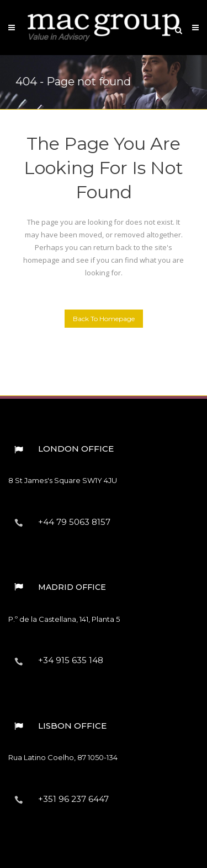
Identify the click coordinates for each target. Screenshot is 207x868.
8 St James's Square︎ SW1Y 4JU (63, 480)
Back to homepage (104, 319)
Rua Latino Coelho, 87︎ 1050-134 (63, 757)
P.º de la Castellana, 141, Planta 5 (64, 619)
